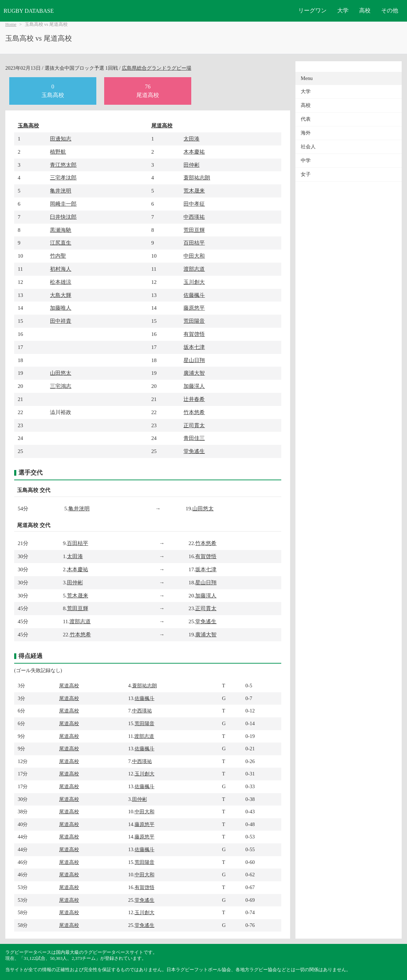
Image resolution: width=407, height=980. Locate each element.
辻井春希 (194, 399)
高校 (365, 10)
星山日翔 (194, 360)
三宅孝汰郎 (63, 177)
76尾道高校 (148, 91)
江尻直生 (61, 243)
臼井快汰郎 (63, 217)
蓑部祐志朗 (197, 177)
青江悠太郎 (63, 165)
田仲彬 (191, 165)
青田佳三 (194, 438)
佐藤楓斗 (194, 295)
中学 (306, 161)
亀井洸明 (61, 191)
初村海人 (61, 269)
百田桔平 (194, 243)
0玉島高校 (53, 91)
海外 (306, 133)
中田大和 (194, 256)
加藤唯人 (61, 308)
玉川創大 (194, 282)
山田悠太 (61, 373)
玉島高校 (28, 125)
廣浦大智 (194, 373)
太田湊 (191, 139)
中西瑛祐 (194, 217)
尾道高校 (162, 125)
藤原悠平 (194, 308)
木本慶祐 (194, 152)
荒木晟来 (194, 191)
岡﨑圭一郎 (63, 204)
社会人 (308, 147)
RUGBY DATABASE (29, 11)
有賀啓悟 (194, 334)
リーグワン (312, 10)
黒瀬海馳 (61, 230)
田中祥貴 (61, 321)
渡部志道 (194, 269)
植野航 (58, 152)
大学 (343, 10)
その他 (390, 10)
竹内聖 (58, 256)
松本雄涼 (61, 282)
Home (11, 24)
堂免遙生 (194, 451)
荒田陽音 (194, 321)
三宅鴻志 (61, 386)
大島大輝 (61, 295)
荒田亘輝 (194, 230)
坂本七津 (194, 347)
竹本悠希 (194, 412)
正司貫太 (194, 425)
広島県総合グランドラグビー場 (157, 68)
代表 (306, 119)
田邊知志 (61, 139)
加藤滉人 (194, 386)
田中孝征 (194, 204)
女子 (306, 174)
